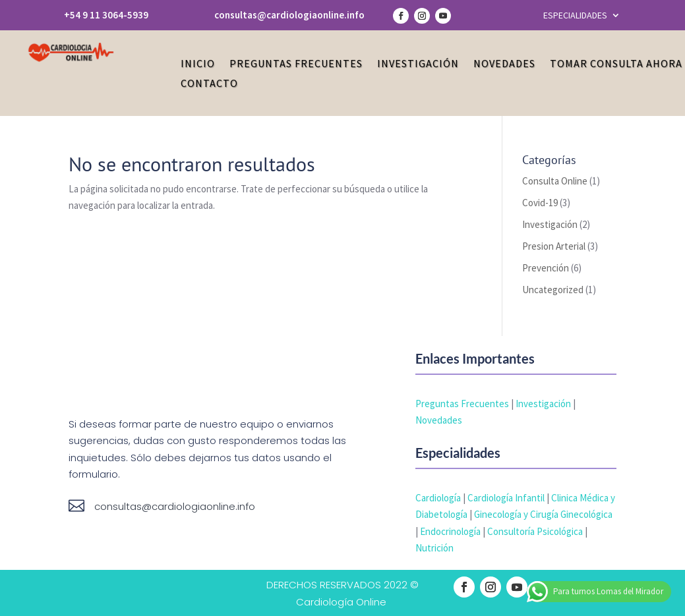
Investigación (418, 64)
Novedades (504, 64)
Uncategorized (553, 290)
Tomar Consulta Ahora (616, 64)
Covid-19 (540, 203)
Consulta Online (555, 181)
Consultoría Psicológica (535, 531)
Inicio (198, 64)
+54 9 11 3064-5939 (106, 15)
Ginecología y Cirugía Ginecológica (543, 514)
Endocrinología (450, 531)
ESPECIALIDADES (575, 16)
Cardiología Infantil (506, 498)
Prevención (546, 268)
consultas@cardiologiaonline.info (289, 15)
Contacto (209, 84)
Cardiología (438, 498)
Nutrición (434, 548)
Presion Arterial (554, 246)
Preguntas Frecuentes (296, 64)
